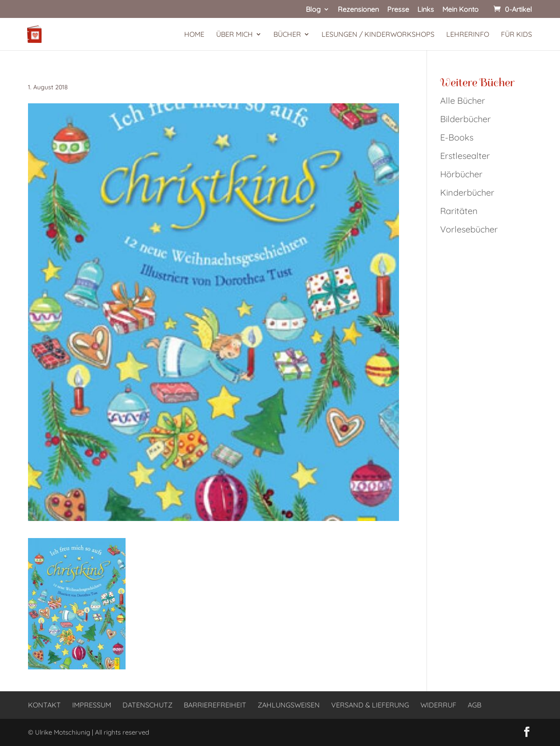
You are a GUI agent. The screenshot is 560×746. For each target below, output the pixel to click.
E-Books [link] (457, 137)
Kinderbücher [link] (467, 192)
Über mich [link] (234, 35)
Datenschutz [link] (147, 705)
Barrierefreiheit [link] (215, 705)
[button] (527, 732)
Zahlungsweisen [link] (289, 705)
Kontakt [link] (44, 705)
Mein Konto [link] (460, 10)
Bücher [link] (287, 35)
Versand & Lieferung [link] (370, 705)
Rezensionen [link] (358, 10)
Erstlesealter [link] (465, 156)
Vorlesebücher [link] (469, 229)
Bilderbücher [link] (465, 119)
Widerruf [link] (438, 705)
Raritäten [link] (459, 211)
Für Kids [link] (516, 35)
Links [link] (426, 10)
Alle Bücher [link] (463, 100)
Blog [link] (313, 10)
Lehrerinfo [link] (468, 35)
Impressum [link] (92, 705)
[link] (512, 9)
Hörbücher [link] (461, 174)
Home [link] (194, 35)
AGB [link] (474, 705)
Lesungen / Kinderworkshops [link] (378, 35)
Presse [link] (398, 10)
